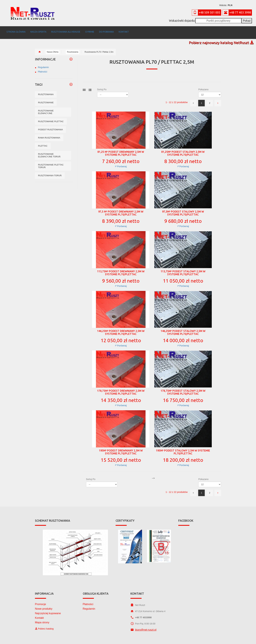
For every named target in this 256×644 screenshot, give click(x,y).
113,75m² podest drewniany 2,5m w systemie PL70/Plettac (121, 270)
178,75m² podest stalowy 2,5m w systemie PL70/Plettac (183, 389)
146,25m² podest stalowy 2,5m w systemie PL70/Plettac (183, 329)
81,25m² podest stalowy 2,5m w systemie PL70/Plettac (183, 150)
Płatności (43, 68)
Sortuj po (102, 86)
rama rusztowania (49, 134)
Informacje (45, 56)
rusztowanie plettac (51, 118)
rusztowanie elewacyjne (46, 109)
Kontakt (39, 615)
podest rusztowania (50, 126)
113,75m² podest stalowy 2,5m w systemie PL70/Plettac (183, 270)
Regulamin (43, 64)
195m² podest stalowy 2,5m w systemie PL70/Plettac (183, 449)
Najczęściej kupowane (48, 610)
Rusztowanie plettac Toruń (51, 163)
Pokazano (203, 86)
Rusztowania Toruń (50, 172)
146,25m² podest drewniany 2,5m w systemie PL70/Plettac (121, 329)
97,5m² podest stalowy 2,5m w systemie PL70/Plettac (183, 210)
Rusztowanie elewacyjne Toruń (49, 152)
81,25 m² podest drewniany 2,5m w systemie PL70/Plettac (121, 150)
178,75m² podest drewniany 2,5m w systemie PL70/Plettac (121, 389)
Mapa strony (42, 619)
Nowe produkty (44, 605)
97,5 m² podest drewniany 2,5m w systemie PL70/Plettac (121, 210)
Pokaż (247, 21)
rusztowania (46, 91)
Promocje (40, 601)
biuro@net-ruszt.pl (146, 626)
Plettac (43, 143)
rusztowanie (46, 99)
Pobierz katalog (44, 625)
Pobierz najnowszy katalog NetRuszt (221, 39)
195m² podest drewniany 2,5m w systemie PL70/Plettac (121, 449)
